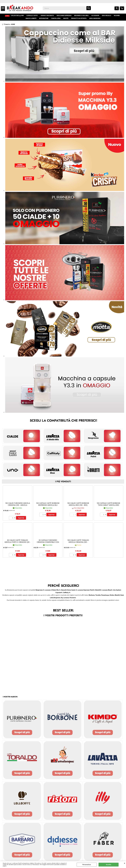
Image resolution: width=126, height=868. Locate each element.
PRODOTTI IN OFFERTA (79, 20)
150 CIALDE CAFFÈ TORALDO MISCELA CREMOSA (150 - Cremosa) (78, 544)
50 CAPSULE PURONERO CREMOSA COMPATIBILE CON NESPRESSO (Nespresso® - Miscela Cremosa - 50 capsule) (48, 545)
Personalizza (87, 865)
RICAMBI (118, 16)
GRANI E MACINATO (49, 16)
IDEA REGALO (107, 16)
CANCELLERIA (56, 20)
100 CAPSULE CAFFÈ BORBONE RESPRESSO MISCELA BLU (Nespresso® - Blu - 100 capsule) (48, 508)
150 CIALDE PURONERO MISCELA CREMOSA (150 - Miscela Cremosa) (18, 507)
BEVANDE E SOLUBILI (83, 16)
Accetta (109, 865)
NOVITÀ (66, 20)
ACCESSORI (96, 16)
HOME (8, 16)
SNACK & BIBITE (31, 20)
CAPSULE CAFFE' (34, 16)
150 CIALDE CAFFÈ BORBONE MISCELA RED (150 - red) (78, 506)
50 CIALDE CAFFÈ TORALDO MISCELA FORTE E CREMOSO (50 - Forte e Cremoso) (17, 544)
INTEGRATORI (44, 20)
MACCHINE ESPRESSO (65, 16)
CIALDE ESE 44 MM (19, 16)
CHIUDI (125, 863)
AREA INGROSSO (95, 20)
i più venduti (63, 483)
